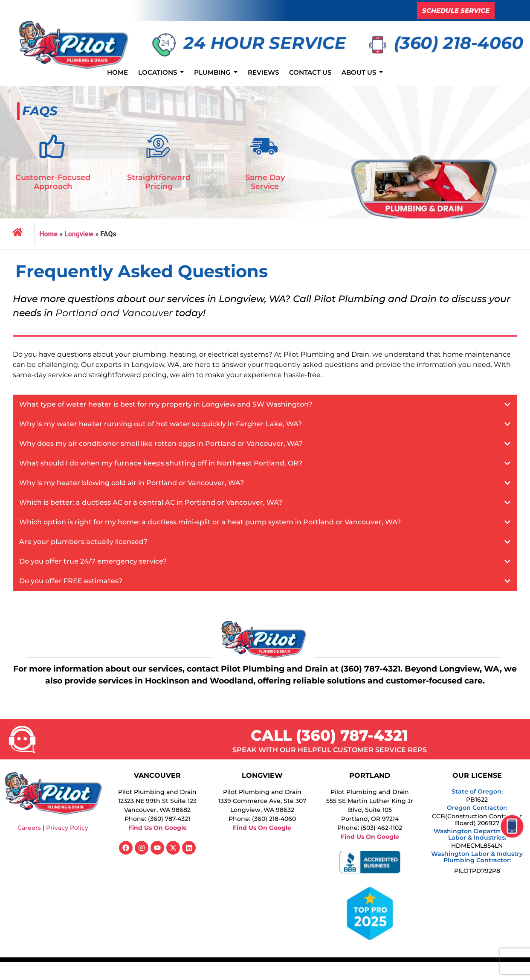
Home (48, 234)
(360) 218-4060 (459, 43)
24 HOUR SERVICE (265, 43)
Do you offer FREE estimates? (71, 581)
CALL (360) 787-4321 (329, 735)
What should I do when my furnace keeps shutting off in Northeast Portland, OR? (161, 463)
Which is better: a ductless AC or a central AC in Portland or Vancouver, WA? (151, 502)
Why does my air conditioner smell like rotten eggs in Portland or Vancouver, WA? (161, 443)
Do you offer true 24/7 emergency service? (93, 561)
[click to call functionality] (508, 831)
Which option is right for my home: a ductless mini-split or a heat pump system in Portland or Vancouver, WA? (210, 522)
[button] (265, 404)
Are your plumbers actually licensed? (83, 542)
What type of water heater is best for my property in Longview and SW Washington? (166, 404)
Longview (79, 234)
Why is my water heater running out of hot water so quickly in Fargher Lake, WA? (161, 424)
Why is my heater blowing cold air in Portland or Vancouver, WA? (132, 483)
